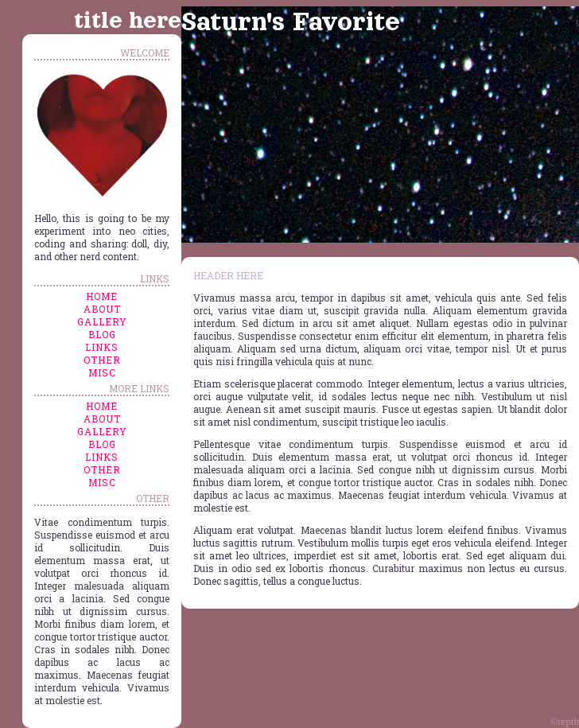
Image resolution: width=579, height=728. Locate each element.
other (102, 360)
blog (102, 334)
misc (102, 372)
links (102, 347)
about (102, 309)
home (102, 296)
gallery (102, 321)
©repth (564, 721)
